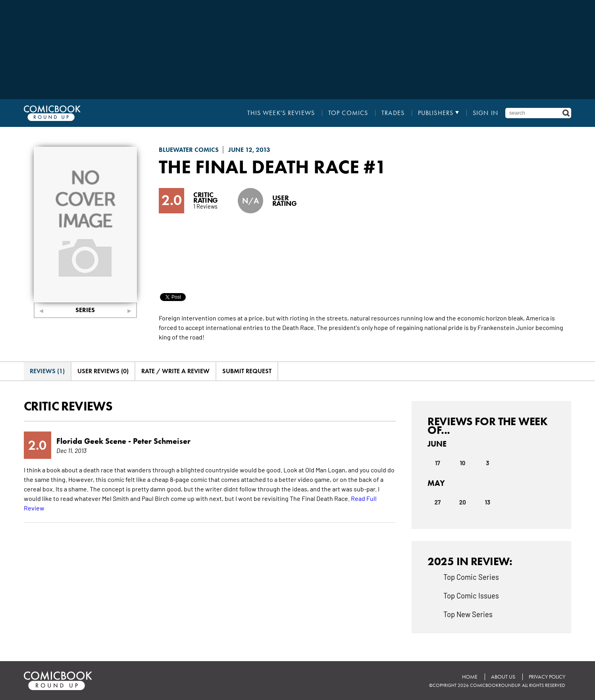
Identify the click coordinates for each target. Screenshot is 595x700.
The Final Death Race (259, 167)
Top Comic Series (471, 577)
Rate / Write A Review (175, 371)
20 (463, 502)
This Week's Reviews (281, 113)
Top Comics (348, 113)
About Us (503, 677)
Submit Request (247, 371)
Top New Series (468, 614)
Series (85, 310)
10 (462, 463)
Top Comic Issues (471, 595)
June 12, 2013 (249, 150)
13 (488, 502)
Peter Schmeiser (162, 441)
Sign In (485, 113)
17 (438, 463)
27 (437, 502)
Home (470, 677)
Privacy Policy (547, 677)
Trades (393, 113)
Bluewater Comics (189, 150)
